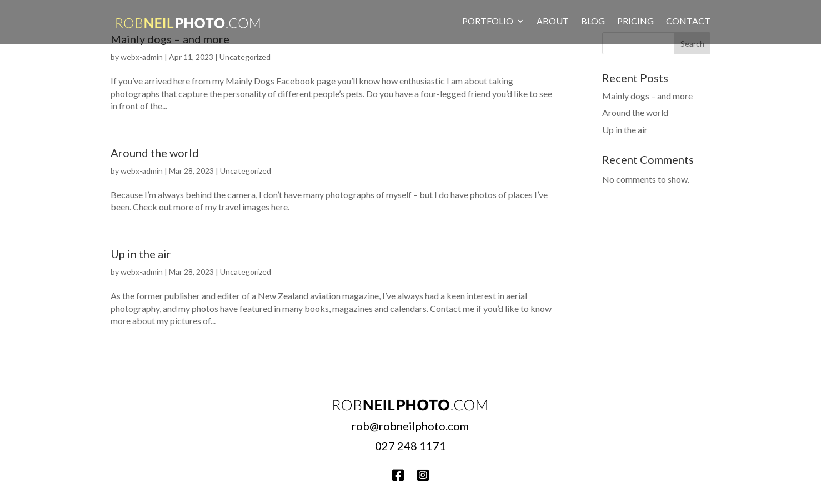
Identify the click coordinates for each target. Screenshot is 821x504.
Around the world (155, 153)
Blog (593, 21)
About (553, 21)
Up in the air (141, 254)
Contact (688, 21)
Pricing (635, 21)
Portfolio (488, 21)
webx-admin (142, 57)
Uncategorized (245, 57)
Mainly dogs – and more (647, 96)
